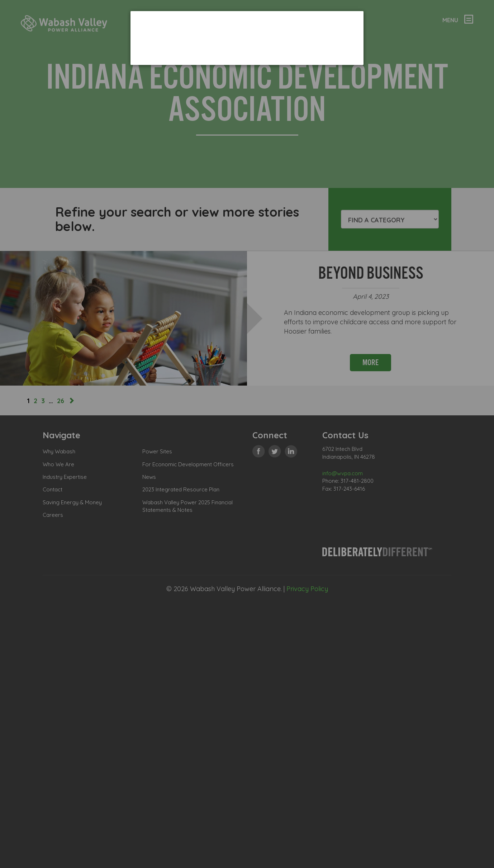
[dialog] (247, 38)
